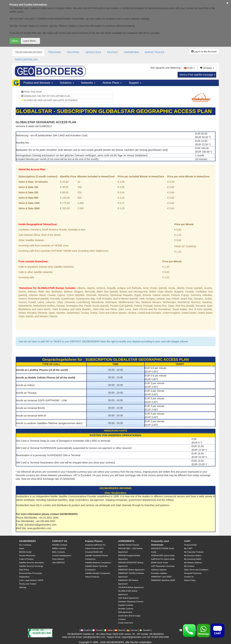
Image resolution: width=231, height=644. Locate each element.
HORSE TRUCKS (155, 52)
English (86, 630)
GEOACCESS (93, 52)
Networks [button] (88, 83)
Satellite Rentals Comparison (98, 573)
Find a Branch (58, 559)
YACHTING (73, 52)
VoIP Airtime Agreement (128, 598)
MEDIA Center (25, 552)
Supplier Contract (126, 605)
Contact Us (189, 577)
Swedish (145, 630)
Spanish (120, 630)
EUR (189, 68)
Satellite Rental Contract (129, 545)
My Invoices (189, 566)
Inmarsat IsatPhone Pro (95, 545)
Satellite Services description (32, 563)
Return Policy (190, 580)
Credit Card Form (126, 623)
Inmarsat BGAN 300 (94, 552)
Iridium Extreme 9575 (94, 548)
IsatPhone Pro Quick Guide (163, 559)
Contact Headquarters (62, 555)
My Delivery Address (193, 563)
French (97, 630)
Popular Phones (94, 541)
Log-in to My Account (204, 52)
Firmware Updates (159, 573)
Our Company (25, 545)
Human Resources (27, 555)
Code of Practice (26, 559)
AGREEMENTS (126, 541)
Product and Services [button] (38, 83)
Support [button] (135, 83)
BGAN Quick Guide (160, 563)
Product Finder (191, 545)
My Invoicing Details (193, 559)
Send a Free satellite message (198, 75)
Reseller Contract (126, 609)
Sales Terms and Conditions (196, 570)
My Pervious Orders (193, 555)
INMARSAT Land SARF (161, 577)
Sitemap (23, 587)
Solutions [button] (67, 83)
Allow (15, 41)
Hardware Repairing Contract (131, 602)
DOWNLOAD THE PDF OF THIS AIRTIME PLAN (46, 96)
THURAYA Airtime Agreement (131, 587)
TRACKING (54, 52)
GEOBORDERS (28, 541)
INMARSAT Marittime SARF (163, 580)
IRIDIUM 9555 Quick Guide (163, 555)
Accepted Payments (193, 573)
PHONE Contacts (60, 545)
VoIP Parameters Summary (163, 566)
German (132, 630)
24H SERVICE (58, 563)
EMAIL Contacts (59, 548)
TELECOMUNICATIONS (29, 52)
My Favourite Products (194, 552)
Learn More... (30, 41)
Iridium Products (92, 577)
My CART (188, 548)
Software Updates (159, 570)
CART (187, 541)
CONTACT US (60, 541)
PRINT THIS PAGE (32, 92)
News (22, 548)
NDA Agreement (125, 612)
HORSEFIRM (131, 52)
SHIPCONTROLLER (26, 59)
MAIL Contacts (59, 552)
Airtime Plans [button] (112, 83)
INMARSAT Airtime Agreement (131, 570)
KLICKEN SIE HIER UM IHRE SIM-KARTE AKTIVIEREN (49, 100)
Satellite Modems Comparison (98, 563)
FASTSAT (112, 52)
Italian (108, 630)
